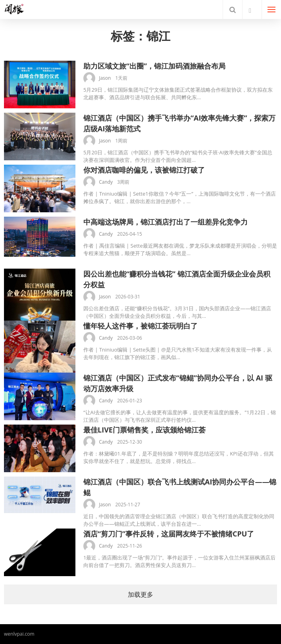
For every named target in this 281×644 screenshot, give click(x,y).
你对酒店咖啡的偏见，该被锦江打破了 (144, 170)
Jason (105, 78)
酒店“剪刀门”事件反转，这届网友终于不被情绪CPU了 (169, 534)
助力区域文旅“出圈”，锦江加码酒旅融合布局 (154, 66)
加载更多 (140, 594)
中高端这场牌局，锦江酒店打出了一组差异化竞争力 (166, 222)
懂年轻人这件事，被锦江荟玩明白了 (140, 326)
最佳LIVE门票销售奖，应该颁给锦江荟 (144, 430)
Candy (106, 182)
